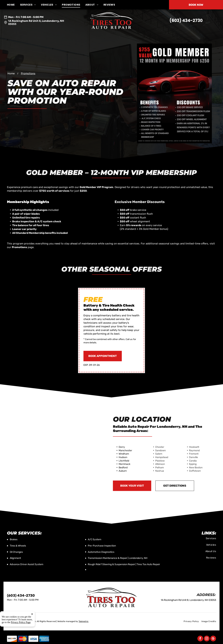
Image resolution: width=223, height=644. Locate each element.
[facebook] (200, 639)
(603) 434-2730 (186, 20)
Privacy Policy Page (21, 633)
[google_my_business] (213, 639)
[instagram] (207, 639)
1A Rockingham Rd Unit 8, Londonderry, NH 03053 (36, 22)
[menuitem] (14, 5)
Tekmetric (84, 621)
